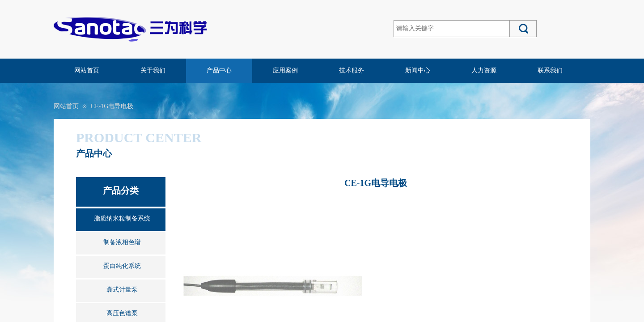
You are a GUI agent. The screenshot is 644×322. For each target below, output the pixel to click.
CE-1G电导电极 (112, 106)
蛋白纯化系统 (122, 266)
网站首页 (87, 70)
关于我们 (153, 70)
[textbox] (452, 29)
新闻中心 (418, 70)
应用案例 (285, 70)
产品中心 (219, 70)
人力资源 (484, 70)
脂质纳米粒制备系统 (122, 218)
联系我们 (550, 70)
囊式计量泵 (122, 290)
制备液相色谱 (122, 242)
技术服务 (352, 70)
